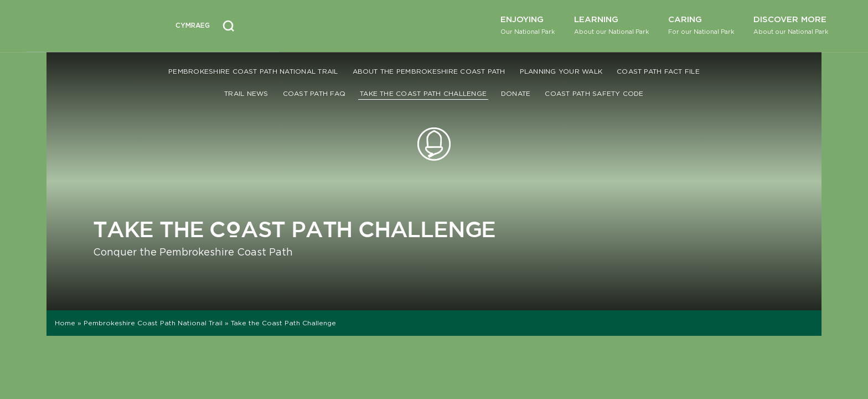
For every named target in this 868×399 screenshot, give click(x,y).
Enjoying (528, 25)
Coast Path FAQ (314, 93)
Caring (701, 25)
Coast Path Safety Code (594, 93)
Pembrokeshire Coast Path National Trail (253, 71)
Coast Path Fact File (658, 71)
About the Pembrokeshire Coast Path (429, 71)
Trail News (246, 93)
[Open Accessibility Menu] (261, 24)
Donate (516, 93)
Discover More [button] (791, 25)
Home (65, 323)
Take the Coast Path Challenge (423, 93)
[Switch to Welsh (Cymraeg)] (193, 26)
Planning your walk (561, 71)
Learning (611, 25)
